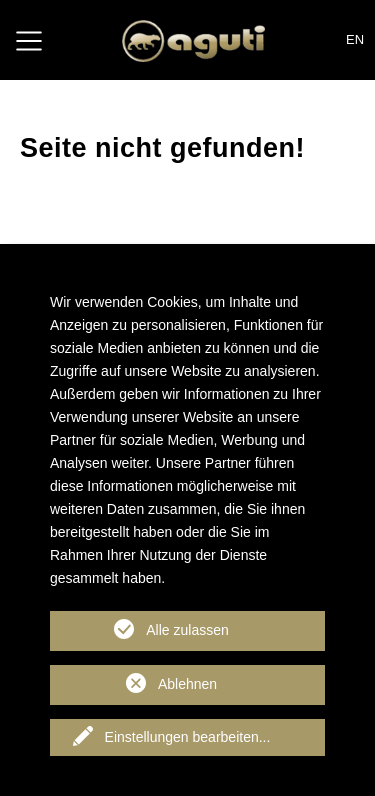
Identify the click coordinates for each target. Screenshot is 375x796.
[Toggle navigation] (29, 40)
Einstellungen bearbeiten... (188, 737)
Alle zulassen (187, 630)
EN (355, 39)
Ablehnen (187, 684)
